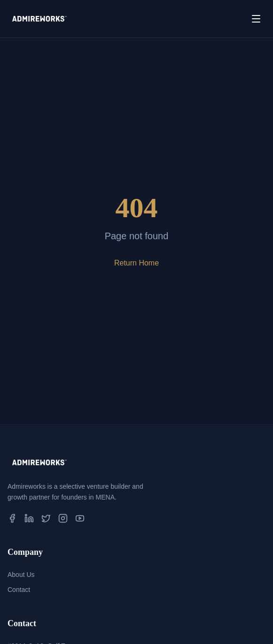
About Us (21, 575)
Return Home (136, 263)
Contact (19, 590)
